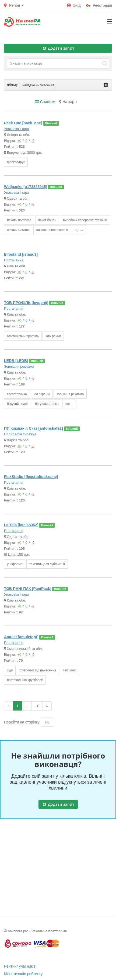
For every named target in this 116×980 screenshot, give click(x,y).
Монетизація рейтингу (23, 974)
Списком (45, 102)
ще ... (79, 230)
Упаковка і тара (17, 129)
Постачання (14, 260)
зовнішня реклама (70, 394)
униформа (15, 564)
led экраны (42, 394)
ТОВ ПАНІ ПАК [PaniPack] (28, 589)
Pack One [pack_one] (23, 123)
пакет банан (47, 220)
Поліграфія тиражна (20, 434)
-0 (33, 141)
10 (37, 706)
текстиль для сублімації (47, 564)
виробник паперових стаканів (85, 220)
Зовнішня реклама (19, 366)
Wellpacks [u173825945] (26, 187)
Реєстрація (99, 5)
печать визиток (18, 230)
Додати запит (59, 48)
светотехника (17, 394)
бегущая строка (47, 404)
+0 (19, 141)
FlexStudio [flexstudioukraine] (31, 477)
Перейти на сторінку (22, 722)
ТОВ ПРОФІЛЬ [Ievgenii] (26, 303)
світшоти (70, 670)
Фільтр (58, 85)
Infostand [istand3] (21, 254)
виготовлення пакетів (52, 230)
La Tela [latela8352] (21, 525)
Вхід (74, 5)
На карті (68, 102)
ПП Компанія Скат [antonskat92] (34, 428)
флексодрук (16, 162)
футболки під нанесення (38, 670)
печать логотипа (19, 220)
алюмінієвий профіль (23, 336)
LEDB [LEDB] (16, 361)
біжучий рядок (18, 404)
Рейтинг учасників (20, 966)
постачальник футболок (25, 680)
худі (10, 670)
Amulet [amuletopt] (21, 637)
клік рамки (53, 336)
